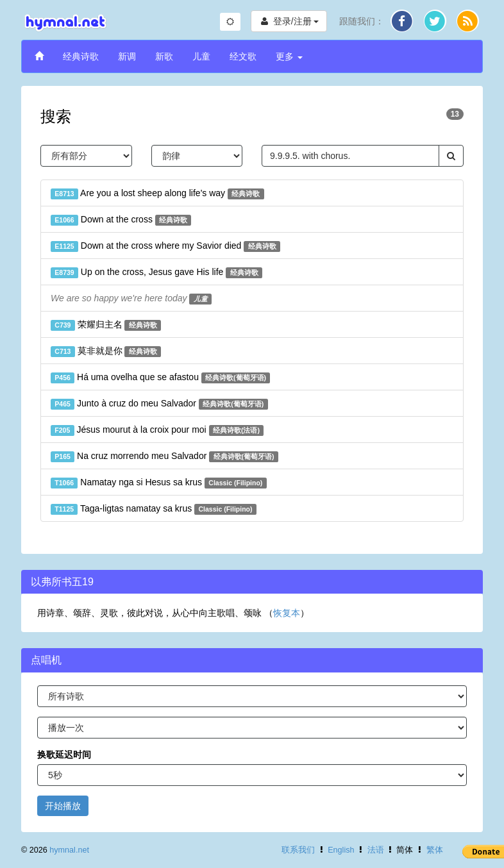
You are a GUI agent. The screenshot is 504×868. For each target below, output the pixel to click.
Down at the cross (121, 220)
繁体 (435, 850)
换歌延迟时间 (64, 755)
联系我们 (298, 850)
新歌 (164, 56)
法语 (376, 850)
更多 (289, 56)
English (341, 850)
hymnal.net (69, 850)
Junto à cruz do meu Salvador (159, 404)
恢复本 (287, 613)
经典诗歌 (81, 56)
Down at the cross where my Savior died (165, 246)
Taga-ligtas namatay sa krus (154, 509)
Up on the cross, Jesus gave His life (156, 272)
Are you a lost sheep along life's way (157, 194)
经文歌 (243, 56)
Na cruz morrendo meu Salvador (164, 456)
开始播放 (63, 806)
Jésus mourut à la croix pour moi (157, 430)
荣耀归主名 (106, 325)
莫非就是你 (106, 351)
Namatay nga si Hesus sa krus (159, 483)
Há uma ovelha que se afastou (160, 378)
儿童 (201, 56)
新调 (127, 56)
